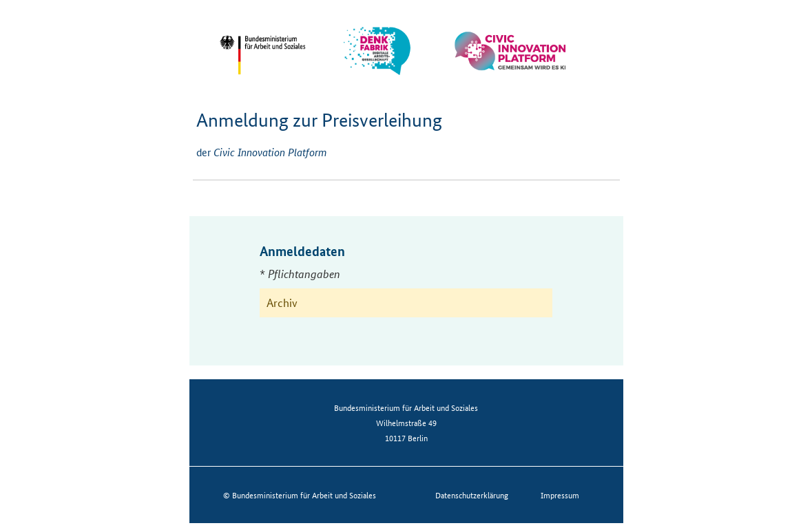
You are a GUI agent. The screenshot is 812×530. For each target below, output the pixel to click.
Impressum (560, 495)
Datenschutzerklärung (472, 495)
